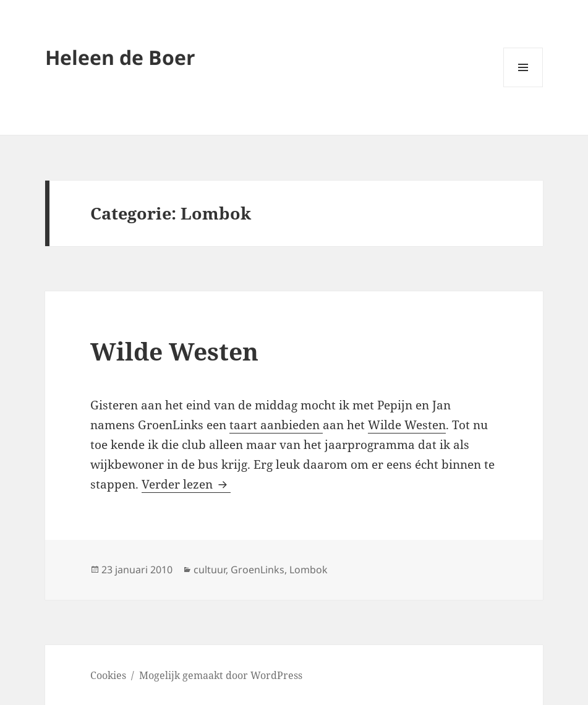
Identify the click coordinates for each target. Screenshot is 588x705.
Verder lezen (186, 484)
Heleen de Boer (120, 57)
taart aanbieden (276, 425)
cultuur (210, 570)
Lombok (309, 570)
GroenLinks (258, 570)
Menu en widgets (523, 87)
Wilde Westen (174, 351)
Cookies (108, 675)
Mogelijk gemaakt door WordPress (221, 675)
